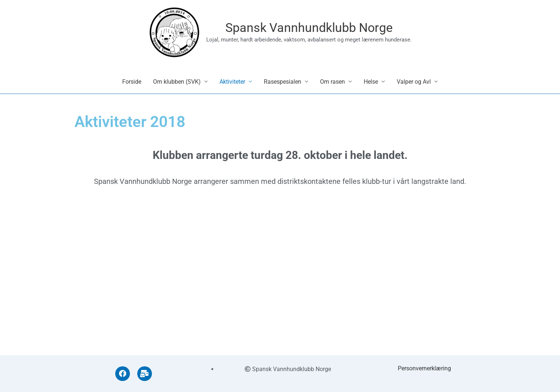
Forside (132, 85)
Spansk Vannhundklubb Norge (310, 29)
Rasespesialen (283, 85)
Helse (371, 85)
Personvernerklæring (424, 368)
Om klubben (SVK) (177, 85)
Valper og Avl (414, 85)
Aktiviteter (232, 85)
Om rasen (332, 85)
